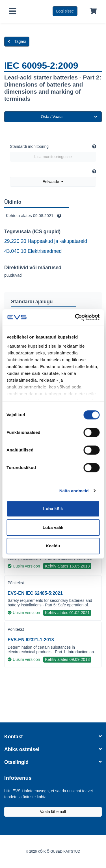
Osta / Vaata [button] (69, 117)
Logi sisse (65, 11)
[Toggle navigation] (13, 11)
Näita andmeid (74, 491)
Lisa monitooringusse (53, 157)
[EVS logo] (34, 11)
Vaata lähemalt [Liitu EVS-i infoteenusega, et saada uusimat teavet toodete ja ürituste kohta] (53, 812)
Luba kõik (53, 509)
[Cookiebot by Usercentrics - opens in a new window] (75, 317)
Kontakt (53, 737)
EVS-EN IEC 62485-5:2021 (35, 593)
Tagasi (17, 41)
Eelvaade (51, 182)
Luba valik (53, 527)
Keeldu (53, 546)
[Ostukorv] (92, 11)
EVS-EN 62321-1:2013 (31, 640)
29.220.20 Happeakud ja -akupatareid (46, 241)
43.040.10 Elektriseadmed (33, 251)
